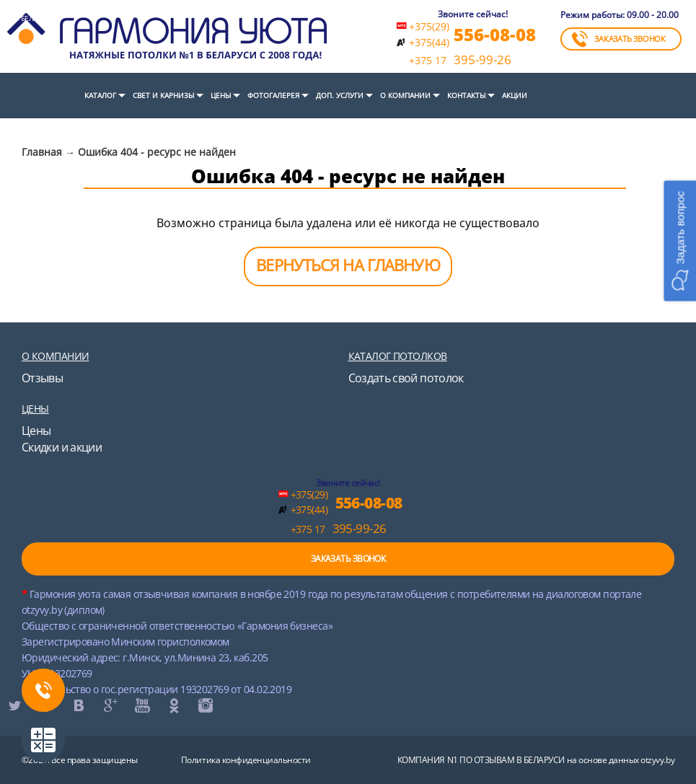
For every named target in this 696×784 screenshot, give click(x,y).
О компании (405, 95)
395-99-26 (460, 60)
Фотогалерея (273, 95)
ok (173, 705)
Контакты (466, 95)
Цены (221, 95)
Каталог (100, 95)
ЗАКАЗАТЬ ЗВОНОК (619, 39)
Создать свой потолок (406, 378)
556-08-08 (495, 34)
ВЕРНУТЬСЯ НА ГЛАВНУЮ (348, 265)
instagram (205, 705)
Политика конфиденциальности (246, 760)
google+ (110, 705)
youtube (141, 705)
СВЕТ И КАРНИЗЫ (163, 95)
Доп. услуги (340, 95)
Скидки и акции (62, 447)
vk (78, 705)
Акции (515, 95)
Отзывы (42, 378)
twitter (14, 705)
